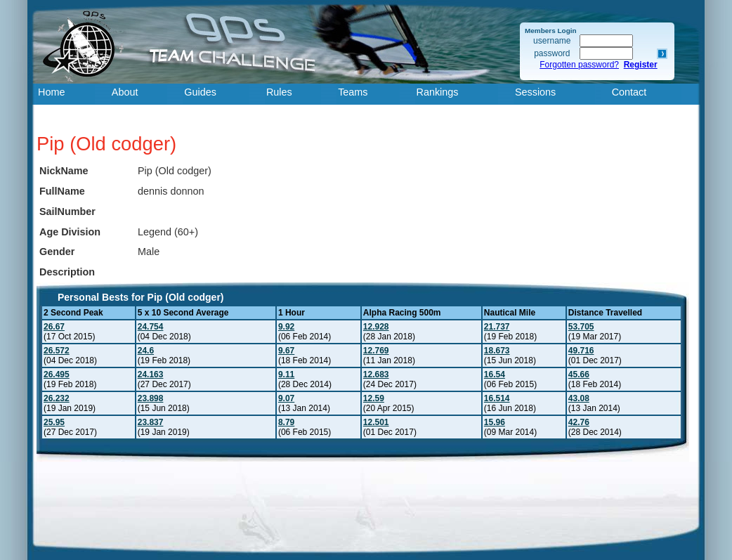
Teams (353, 92)
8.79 (286, 422)
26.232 (57, 398)
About (125, 92)
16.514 (497, 398)
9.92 (286, 327)
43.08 (579, 398)
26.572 (57, 351)
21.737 (497, 327)
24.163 (151, 375)
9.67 (286, 351)
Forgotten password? (579, 65)
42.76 (579, 422)
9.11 (286, 375)
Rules (279, 92)
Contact (629, 92)
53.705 (581, 327)
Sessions (535, 92)
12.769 (376, 351)
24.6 (146, 351)
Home (51, 92)
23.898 (151, 398)
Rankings (438, 92)
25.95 (54, 422)
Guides (200, 92)
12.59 (374, 398)
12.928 (376, 327)
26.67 (54, 327)
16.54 (495, 375)
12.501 (376, 422)
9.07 (286, 398)
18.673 (497, 351)
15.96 (495, 422)
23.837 (151, 422)
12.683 (376, 375)
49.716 (581, 351)
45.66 (579, 375)
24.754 (151, 327)
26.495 (57, 375)
